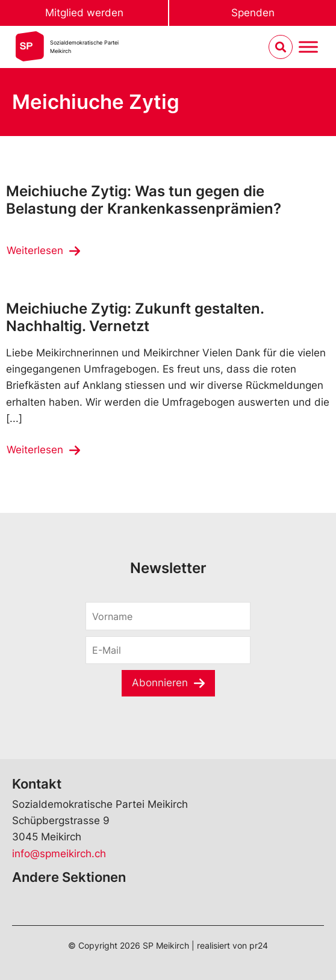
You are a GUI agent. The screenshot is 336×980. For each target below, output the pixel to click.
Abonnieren (160, 683)
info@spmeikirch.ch (59, 854)
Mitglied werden (84, 13)
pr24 (259, 945)
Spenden (253, 13)
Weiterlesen (35, 250)
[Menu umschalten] (308, 47)
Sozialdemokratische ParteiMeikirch (84, 47)
